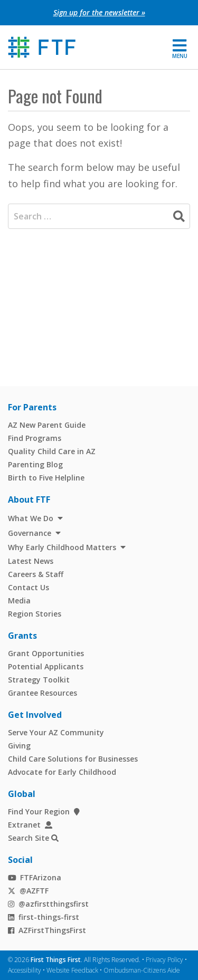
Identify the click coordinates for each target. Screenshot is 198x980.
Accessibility (25, 970)
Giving (19, 746)
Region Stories (35, 614)
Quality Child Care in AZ (52, 451)
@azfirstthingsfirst (48, 904)
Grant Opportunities (46, 653)
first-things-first (44, 917)
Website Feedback (72, 970)
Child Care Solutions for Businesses (73, 759)
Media (19, 601)
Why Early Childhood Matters (62, 547)
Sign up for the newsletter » (99, 12)
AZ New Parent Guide (47, 425)
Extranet (30, 825)
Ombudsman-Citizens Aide (142, 970)
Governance (30, 533)
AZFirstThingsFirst (47, 930)
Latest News (31, 561)
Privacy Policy (164, 960)
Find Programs (35, 438)
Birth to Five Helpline (46, 478)
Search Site (29, 838)
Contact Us (29, 587)
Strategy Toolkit (39, 680)
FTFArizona (35, 877)
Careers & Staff (36, 574)
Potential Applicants (46, 666)
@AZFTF (28, 891)
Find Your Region (44, 811)
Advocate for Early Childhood (62, 772)
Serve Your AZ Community (56, 732)
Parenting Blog (35, 464)
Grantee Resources (43, 693)
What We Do (31, 518)
